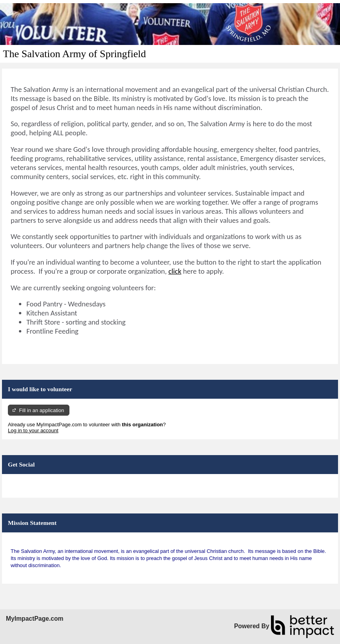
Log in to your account (33, 430)
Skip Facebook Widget (34, 483)
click (175, 271)
